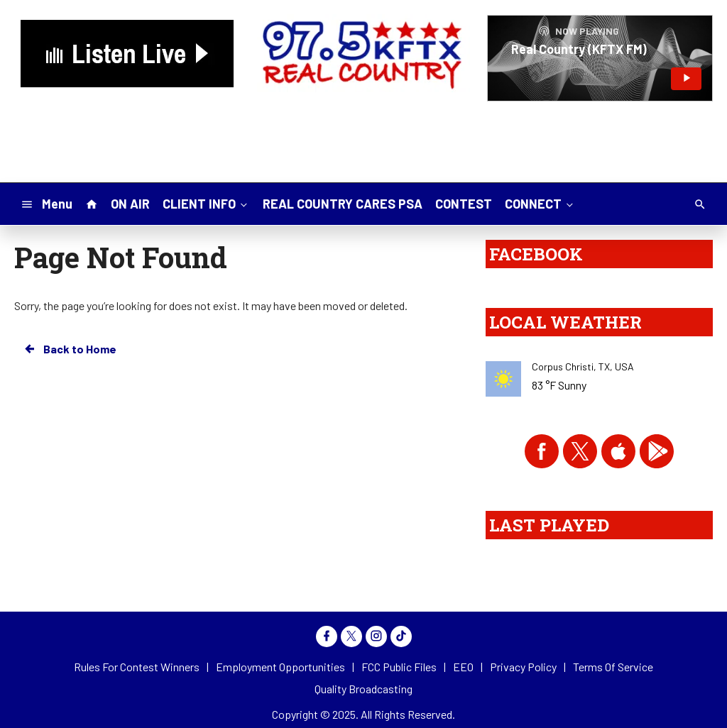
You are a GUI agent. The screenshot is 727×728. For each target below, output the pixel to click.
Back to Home (70, 349)
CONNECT (540, 203)
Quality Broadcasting (363, 689)
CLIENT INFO (206, 203)
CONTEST (464, 204)
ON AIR (130, 204)
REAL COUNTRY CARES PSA (343, 204)
